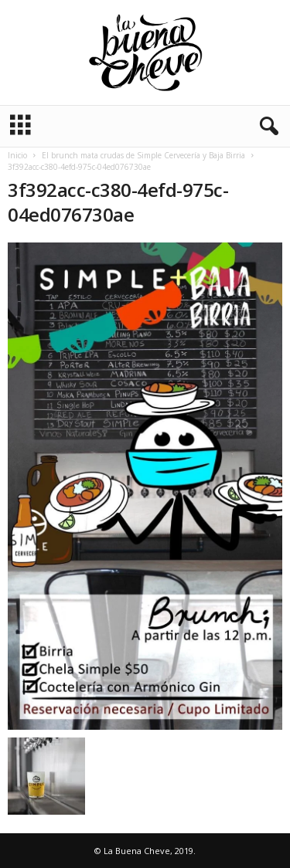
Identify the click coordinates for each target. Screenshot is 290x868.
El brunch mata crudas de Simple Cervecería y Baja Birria (143, 155)
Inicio (17, 155)
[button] (266, 127)
